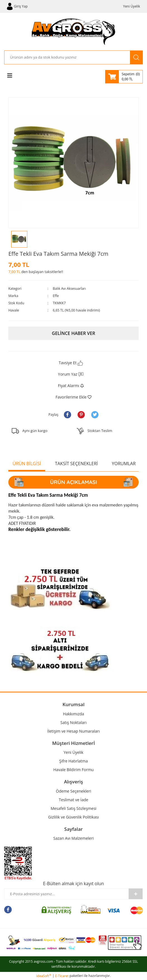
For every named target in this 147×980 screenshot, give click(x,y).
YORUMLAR (124, 464)
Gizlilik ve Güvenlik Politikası (74, 817)
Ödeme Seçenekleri (73, 791)
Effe (56, 296)
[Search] (67, 57)
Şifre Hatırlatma (73, 761)
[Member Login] (17, 6)
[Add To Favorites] (73, 397)
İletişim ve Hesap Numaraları (74, 731)
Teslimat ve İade (73, 800)
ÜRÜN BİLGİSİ (27, 464)
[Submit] (136, 894)
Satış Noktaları (74, 722)
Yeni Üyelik (132, 6)
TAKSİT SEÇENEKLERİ (76, 464)
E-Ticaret (62, 976)
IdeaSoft (44, 976)
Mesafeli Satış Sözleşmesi (73, 808)
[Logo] (73, 32)
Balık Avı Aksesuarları (69, 289)
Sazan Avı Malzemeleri (73, 838)
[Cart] (124, 77)
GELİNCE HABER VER (73, 333)
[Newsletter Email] (67, 894)
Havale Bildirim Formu (73, 770)
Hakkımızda (74, 714)
